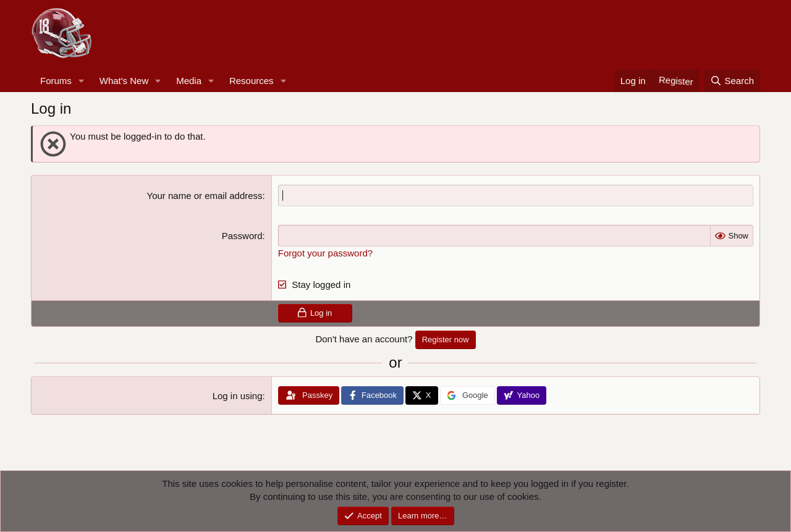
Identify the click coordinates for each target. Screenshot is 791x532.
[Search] (732, 81)
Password (242, 236)
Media (189, 81)
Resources (252, 81)
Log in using (238, 396)
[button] (82, 81)
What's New (124, 81)
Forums (56, 81)
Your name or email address (205, 196)
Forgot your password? (325, 253)
